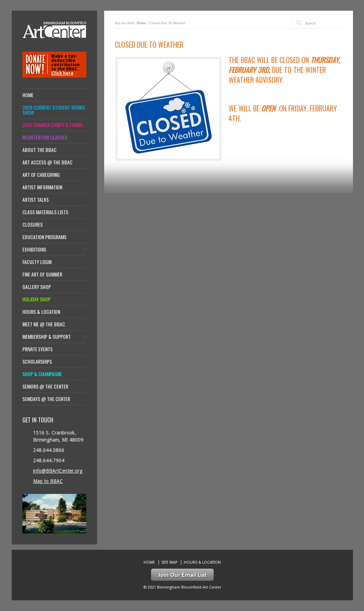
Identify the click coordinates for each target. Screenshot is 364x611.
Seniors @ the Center (45, 386)
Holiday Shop (36, 299)
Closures (33, 225)
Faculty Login (37, 262)
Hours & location (41, 312)
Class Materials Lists (45, 212)
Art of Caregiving (41, 175)
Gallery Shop (37, 287)
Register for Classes (45, 137)
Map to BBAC (48, 481)
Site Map (169, 562)
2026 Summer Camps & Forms (53, 125)
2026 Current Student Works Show (54, 110)
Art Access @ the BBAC (47, 162)
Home (141, 23)
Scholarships (37, 362)
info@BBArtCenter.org (58, 471)
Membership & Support (47, 337)
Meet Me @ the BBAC (44, 324)
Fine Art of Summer (42, 274)
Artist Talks (36, 200)
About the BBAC (39, 150)
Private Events (38, 349)
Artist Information (42, 187)
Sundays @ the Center (46, 399)
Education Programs (44, 237)
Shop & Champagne (42, 374)
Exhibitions (34, 249)
